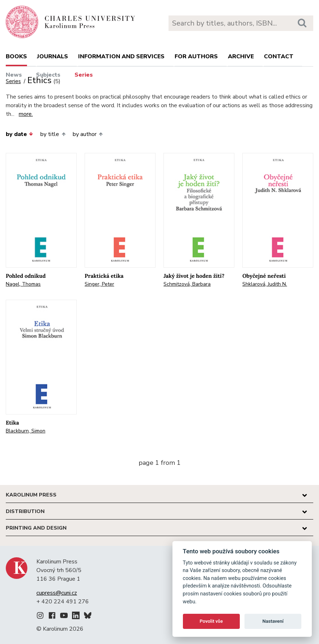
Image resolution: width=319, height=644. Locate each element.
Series (84, 75)
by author (88, 134)
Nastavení (273, 621)
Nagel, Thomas (23, 284)
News (14, 75)
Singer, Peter (99, 284)
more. (26, 114)
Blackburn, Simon (26, 431)
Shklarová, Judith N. (265, 284)
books (16, 56)
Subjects (48, 75)
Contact (279, 56)
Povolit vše (211, 621)
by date (19, 134)
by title (53, 134)
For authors (196, 56)
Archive (241, 56)
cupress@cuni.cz (57, 593)
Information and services (121, 56)
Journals (53, 56)
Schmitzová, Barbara (187, 284)
